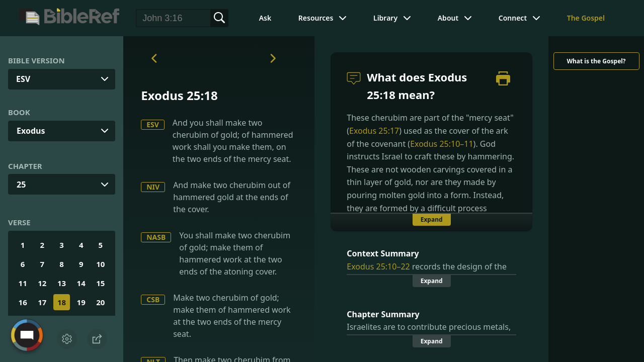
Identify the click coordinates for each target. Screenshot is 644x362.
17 (42, 302)
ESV (153, 124)
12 (42, 283)
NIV (153, 187)
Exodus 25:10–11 (441, 144)
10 (100, 264)
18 (62, 302)
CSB (153, 299)
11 (23, 283)
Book (19, 112)
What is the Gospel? (596, 61)
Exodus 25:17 (374, 131)
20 (100, 302)
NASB (156, 237)
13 (62, 283)
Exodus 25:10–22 (378, 266)
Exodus (31, 131)
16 (23, 302)
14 (81, 283)
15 (100, 283)
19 (81, 302)
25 (21, 185)
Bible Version (36, 60)
